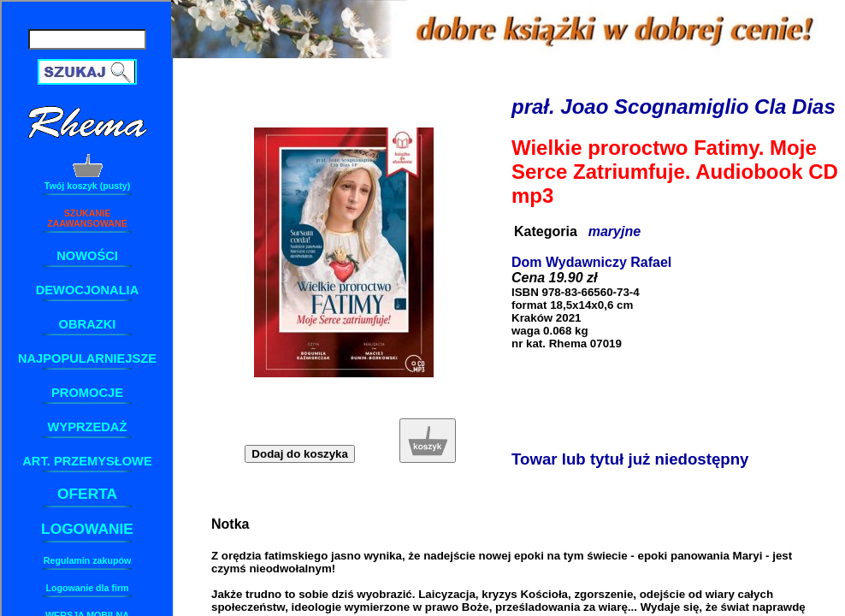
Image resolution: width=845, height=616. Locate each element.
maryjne (615, 231)
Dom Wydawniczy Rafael (591, 262)
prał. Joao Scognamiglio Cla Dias (674, 107)
